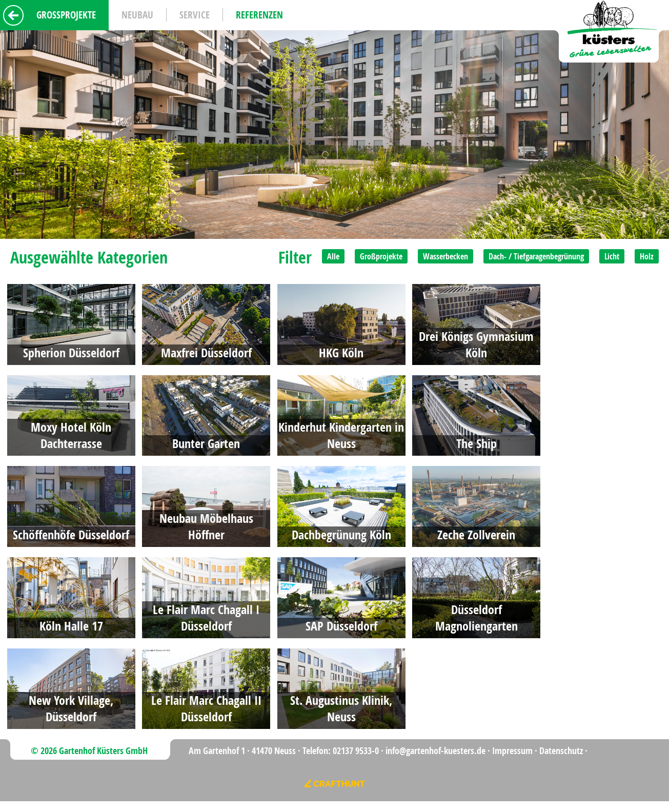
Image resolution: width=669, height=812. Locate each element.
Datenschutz (561, 751)
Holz (647, 256)
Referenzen (259, 15)
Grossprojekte (66, 15)
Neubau (137, 15)
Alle (333, 256)
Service (195, 15)
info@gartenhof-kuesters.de (435, 751)
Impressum (512, 751)
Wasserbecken (445, 256)
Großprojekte (381, 256)
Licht (612, 256)
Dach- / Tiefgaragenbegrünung (536, 256)
